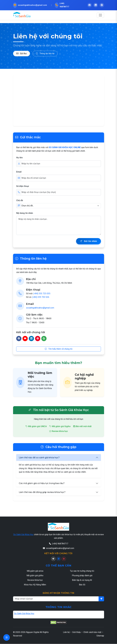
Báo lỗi (82, 585)
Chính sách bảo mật (92, 632)
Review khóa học (58, 431)
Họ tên (19, 158)
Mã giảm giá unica (35, 571)
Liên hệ (66, 632)
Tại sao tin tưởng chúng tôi (82, 571)
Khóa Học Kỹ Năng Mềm (35, 585)
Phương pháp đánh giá (82, 576)
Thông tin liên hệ (45, 54)
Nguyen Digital (33, 632)
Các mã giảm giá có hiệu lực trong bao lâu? (42, 484)
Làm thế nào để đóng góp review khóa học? (42, 492)
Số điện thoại (23, 186)
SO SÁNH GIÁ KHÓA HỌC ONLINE (65, 148)
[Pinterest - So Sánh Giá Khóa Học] (102, 5)
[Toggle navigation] (100, 15)
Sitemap (100, 636)
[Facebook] (53, 559)
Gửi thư (22, 54)
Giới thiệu (76, 632)
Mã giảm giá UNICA (36, 427)
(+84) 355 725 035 (42, 294)
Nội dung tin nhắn (25, 213)
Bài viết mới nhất (82, 427)
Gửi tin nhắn (89, 241)
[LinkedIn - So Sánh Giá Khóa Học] (95, 5)
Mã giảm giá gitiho (35, 576)
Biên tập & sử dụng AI (82, 580)
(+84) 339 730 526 (41, 297)
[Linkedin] (59, 559)
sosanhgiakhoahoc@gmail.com (40, 308)
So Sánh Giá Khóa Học (23, 535)
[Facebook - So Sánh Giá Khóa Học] (89, 5)
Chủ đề (20, 201)
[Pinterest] (64, 559)
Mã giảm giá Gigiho (60, 427)
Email (19, 172)
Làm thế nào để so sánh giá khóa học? (39, 458)
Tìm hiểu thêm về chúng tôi (59, 349)
